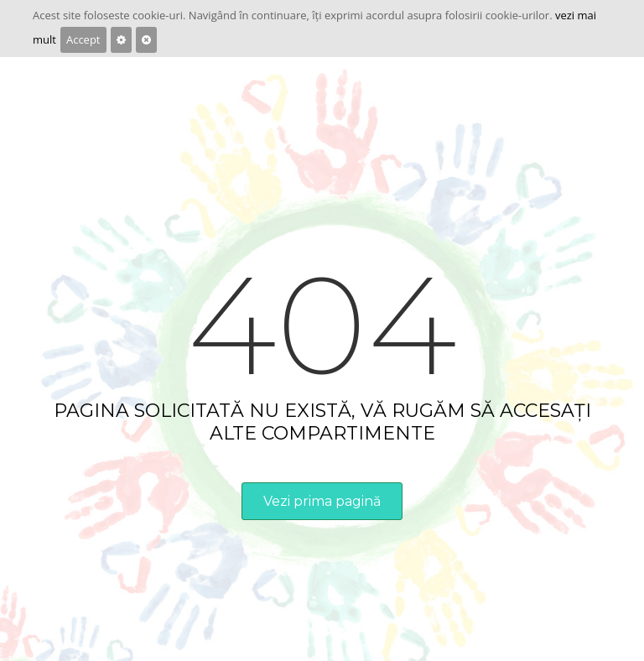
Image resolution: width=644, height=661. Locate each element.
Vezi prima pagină (322, 501)
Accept (83, 39)
